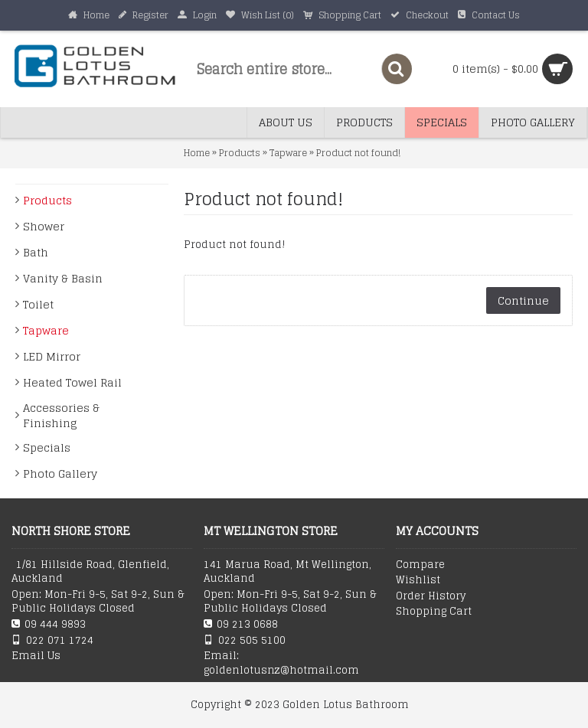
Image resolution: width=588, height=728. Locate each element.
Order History (431, 596)
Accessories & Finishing (61, 415)
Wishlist (418, 580)
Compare (420, 565)
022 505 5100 (245, 640)
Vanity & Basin (63, 278)
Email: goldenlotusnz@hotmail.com (281, 663)
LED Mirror (52, 356)
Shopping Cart (434, 612)
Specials (47, 447)
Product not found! (358, 153)
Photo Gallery (60, 473)
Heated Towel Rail (72, 382)
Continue (523, 300)
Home (197, 153)
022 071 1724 (52, 640)
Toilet (38, 304)
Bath (36, 252)
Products (240, 153)
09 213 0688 (241, 624)
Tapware (288, 153)
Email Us (36, 656)
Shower (44, 226)
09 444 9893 (49, 624)
